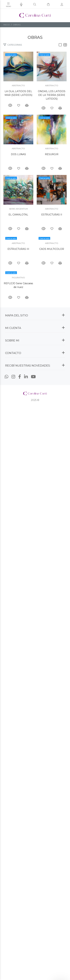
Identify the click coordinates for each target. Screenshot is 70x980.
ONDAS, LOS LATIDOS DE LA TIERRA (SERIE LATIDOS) (35, 220)
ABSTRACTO (35, 118)
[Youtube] (33, 787)
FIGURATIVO (35, 688)
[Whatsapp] (6, 787)
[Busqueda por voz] (21, 5)
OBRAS (17, 25)
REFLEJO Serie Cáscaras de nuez (35, 694)
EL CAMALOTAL (35, 498)
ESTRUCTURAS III (35, 625)
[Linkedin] (26, 787)
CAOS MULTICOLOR (35, 660)
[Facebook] (20, 787)
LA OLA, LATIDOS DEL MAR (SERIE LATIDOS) (35, 124)
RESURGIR (35, 404)
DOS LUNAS (35, 311)
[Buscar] (35, 5)
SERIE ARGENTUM (35, 492)
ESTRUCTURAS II (35, 591)
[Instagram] (13, 787)
